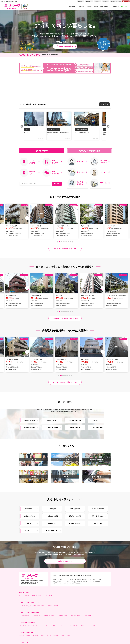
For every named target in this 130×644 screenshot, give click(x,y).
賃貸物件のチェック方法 (75, 515)
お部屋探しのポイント (29, 515)
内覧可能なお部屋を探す (65, 46)
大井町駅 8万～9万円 (62, 615)
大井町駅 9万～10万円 (75, 615)
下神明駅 (28, 635)
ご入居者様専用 (114, 7)
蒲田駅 (69, 635)
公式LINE (124, 7)
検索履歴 (106, 1)
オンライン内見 (98, 523)
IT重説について (29, 530)
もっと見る (104, 104)
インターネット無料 (50, 625)
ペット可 (68, 625)
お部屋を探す (73, 7)
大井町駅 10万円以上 (87, 615)
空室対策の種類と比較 (75, 420)
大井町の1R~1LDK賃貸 (25, 605)
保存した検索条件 (116, 1)
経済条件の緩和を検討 (29, 427)
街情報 (96, 7)
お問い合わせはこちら (65, 560)
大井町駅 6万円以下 (24, 615)
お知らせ (81, 7)
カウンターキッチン (86, 625)
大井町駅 (22, 635)
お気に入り (89, 1)
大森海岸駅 (56, 635)
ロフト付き (96, 625)
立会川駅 (49, 635)
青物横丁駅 (36, 635)
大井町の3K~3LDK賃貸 (52, 605)
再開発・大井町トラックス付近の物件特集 (42, 595)
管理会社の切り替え (52, 420)
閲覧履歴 (98, 1)
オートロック (61, 625)
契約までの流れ (29, 508)
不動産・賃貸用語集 (75, 508)
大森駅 (63, 635)
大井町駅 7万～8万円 (49, 615)
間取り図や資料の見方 (98, 515)
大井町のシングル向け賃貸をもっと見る (65, 381)
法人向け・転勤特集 (24, 595)
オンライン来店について (52, 530)
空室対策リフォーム (98, 420)
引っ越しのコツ (29, 523)
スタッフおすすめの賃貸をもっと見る (65, 248)
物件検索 (81, 1)
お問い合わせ (104, 7)
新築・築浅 (76, 625)
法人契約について (52, 523)
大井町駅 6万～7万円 (36, 615)
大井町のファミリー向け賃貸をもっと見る (65, 318)
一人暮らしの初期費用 (52, 515)
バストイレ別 (23, 625)
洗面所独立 (31, 625)
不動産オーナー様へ (29, 420)
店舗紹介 (89, 7)
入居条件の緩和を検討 (52, 427)
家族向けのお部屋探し (75, 523)
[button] (19, 93)
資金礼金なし (39, 625)
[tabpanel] (65, 220)
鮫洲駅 (42, 635)
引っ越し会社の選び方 (98, 508)
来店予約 (126, 1)
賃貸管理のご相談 (98, 427)
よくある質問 (52, 508)
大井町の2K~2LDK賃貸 (39, 605)
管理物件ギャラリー (75, 427)
